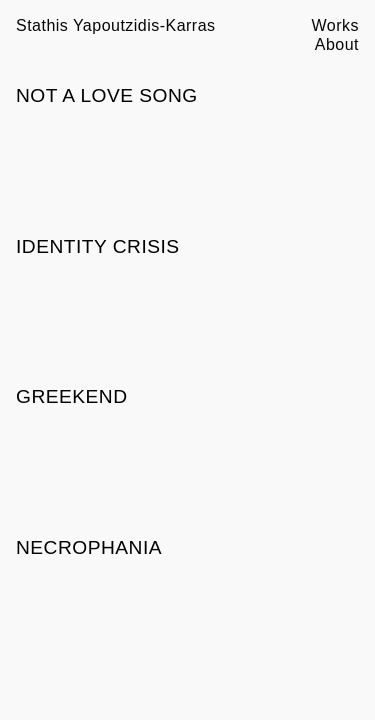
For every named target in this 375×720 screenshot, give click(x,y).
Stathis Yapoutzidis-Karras (116, 25)
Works (335, 25)
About (337, 44)
